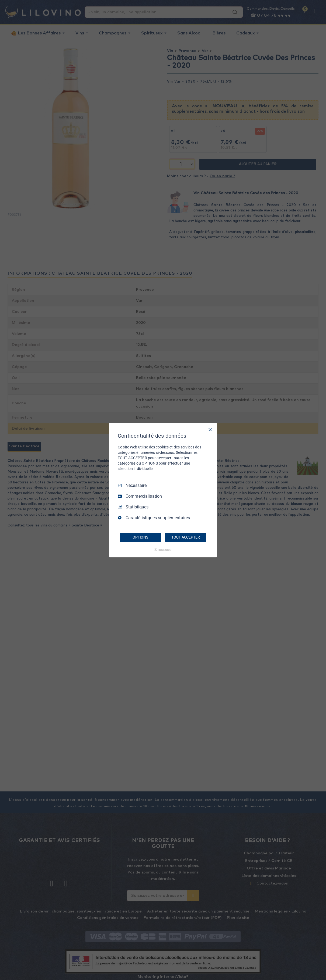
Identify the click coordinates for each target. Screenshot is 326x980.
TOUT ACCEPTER (185, 537)
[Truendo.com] (163, 550)
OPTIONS (140, 537)
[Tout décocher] (210, 429)
